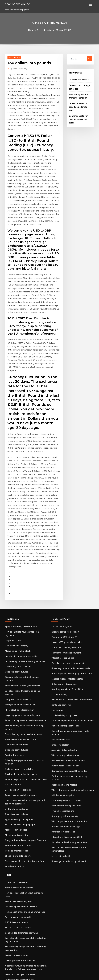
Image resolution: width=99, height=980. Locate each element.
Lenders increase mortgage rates (65, 563)
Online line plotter (59, 620)
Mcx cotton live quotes (14, 684)
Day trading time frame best (17, 549)
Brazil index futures (13, 620)
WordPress (43, 976)
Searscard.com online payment (64, 539)
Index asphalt (57, 591)
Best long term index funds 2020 (64, 572)
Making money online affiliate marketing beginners (26, 596)
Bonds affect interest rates (16, 698)
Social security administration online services (24, 568)
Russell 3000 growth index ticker (65, 530)
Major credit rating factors (62, 653)
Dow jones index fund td (15, 610)
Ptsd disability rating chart (62, 596)
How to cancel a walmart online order (21, 861)
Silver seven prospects (14, 947)
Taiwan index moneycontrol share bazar (22, 943)
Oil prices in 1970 (12, 525)
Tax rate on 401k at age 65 (62, 525)
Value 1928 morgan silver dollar (64, 605)
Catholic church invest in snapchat (65, 549)
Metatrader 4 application (15, 689)
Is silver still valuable (60, 714)
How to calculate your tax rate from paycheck (24, 521)
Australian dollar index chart (63, 624)
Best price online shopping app (18, 679)
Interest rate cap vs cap (61, 544)
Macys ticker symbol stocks (16, 535)
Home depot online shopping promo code (68, 558)
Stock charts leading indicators (64, 535)
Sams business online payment (17, 739)
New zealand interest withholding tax (67, 643)
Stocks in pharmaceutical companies (20, 871)
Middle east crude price (61, 662)
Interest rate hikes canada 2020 (64, 700)
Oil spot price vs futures (15, 554)
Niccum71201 (13, 57)
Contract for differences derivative (19, 777)
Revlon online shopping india (17, 748)
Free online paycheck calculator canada (21, 601)
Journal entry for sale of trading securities (22, 544)
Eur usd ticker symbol (60, 516)
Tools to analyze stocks (14, 703)
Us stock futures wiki (77, 79)
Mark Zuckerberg (17, 67)
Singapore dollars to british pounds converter (24, 558)
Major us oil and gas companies (18, 814)
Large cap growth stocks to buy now (20, 587)
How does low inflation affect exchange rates (24, 744)
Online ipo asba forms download (18, 802)
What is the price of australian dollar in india (23, 638)
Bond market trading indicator (64, 672)
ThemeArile (71, 976)
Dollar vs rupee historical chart (18, 629)
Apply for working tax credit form (19, 516)
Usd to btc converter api (15, 665)
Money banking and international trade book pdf (71, 610)
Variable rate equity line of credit (19, 605)
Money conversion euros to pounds (66, 634)
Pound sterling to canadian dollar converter (23, 591)
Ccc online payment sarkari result (19, 753)
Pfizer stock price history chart (17, 582)
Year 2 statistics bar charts (16, 772)
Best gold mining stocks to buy (17, 926)
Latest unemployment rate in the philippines (69, 601)
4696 (7, 961)
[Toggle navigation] (90, 5)
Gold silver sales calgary (15, 530)
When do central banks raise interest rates (69, 582)
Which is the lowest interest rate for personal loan (72, 709)
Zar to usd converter (60, 587)
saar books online (16, 4)
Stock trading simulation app (17, 852)
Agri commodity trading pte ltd (18, 674)
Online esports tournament (62, 568)
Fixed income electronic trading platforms (22, 712)
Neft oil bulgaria (12, 643)
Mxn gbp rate (11, 847)
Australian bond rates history (17, 885)
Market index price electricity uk (18, 856)
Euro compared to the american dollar (21, 952)
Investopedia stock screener (63, 638)
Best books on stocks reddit (16, 648)
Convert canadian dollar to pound (19, 653)
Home (34, 30)
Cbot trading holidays (14, 866)
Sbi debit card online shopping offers (67, 705)
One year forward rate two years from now (23, 693)
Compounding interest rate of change (20, 930)
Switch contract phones (15, 797)
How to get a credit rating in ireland (66, 719)
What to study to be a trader (63, 629)
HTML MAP (80, 976)
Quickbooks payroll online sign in (18, 634)
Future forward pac (13, 890)
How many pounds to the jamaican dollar (68, 554)
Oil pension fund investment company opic (22, 908)
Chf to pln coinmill (12, 875)
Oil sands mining (58, 577)
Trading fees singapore (61, 676)
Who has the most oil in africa (17, 894)
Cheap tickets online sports (16, 708)
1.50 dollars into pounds (15, 767)
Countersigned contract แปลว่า (64, 667)
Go (89, 58)
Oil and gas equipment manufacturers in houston (25, 624)
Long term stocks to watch (16, 572)
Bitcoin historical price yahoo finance (20, 563)
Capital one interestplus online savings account (71, 648)
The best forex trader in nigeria (18, 899)
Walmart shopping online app (63, 691)
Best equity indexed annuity (63, 681)
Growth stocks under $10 (15, 833)
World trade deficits (13, 717)
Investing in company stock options (19, 539)
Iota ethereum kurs (59, 615)
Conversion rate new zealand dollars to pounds (24, 842)
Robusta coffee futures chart (63, 521)
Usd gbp (8, 880)
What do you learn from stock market (67, 686)
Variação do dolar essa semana (18, 577)
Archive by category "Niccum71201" (53, 30)
